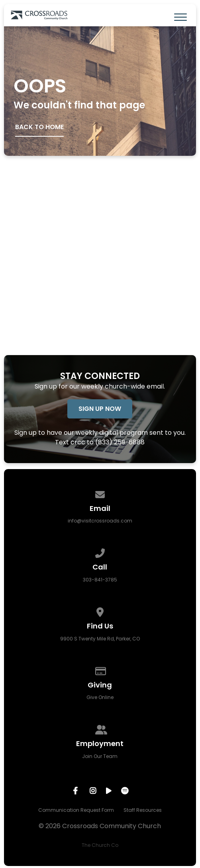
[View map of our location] (100, 611)
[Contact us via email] (100, 493)
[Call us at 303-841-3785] (100, 552)
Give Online (100, 697)
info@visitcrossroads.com (100, 521)
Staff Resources (143, 810)
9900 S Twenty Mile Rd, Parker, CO (100, 639)
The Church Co (100, 845)
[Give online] (100, 670)
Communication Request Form (76, 810)
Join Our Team (100, 756)
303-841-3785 (100, 580)
